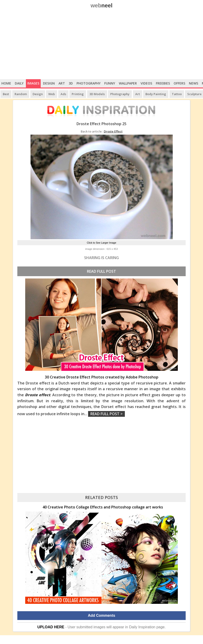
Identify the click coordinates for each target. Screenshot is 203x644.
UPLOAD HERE (51, 627)
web (102, 5)
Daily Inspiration (142, 627)
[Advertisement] (101, 45)
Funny (110, 83)
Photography (89, 83)
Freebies (163, 83)
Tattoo (177, 94)
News (194, 83)
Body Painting (156, 94)
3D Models (97, 94)
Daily (19, 83)
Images (33, 83)
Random (21, 94)
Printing (78, 94)
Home (6, 83)
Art (62, 83)
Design (49, 83)
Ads (63, 94)
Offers (179, 83)
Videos (146, 83)
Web (52, 94)
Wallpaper (128, 83)
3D (71, 83)
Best (6, 94)
